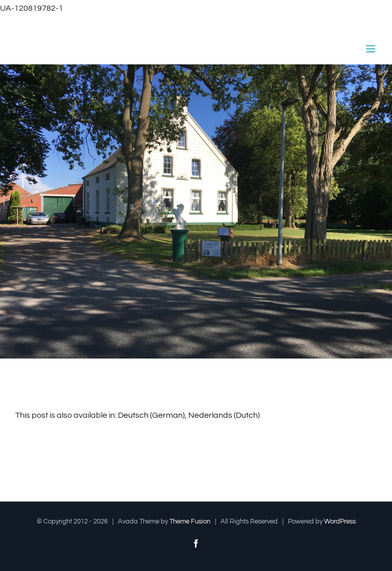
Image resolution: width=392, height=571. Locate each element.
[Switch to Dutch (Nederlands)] (224, 415)
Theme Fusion (190, 521)
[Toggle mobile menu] (371, 49)
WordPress (340, 521)
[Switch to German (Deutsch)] (151, 415)
